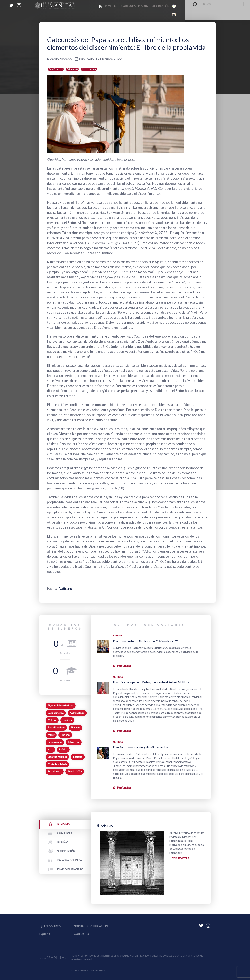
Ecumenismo (55, 742)
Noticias (118, 677)
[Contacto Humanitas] (174, 14)
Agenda (117, 636)
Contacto (81, 934)
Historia (65, 735)
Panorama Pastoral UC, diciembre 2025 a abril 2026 (146, 641)
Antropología (77, 713)
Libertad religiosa (57, 757)
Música (63, 750)
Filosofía (75, 728)
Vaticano (66, 588)
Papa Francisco (56, 69)
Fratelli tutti (55, 771)
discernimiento (89, 69)
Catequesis (72, 69)
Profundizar (124, 666)
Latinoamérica (56, 713)
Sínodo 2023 (75, 771)
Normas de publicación (91, 926)
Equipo (45, 934)
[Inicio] (101, 6)
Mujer (51, 735)
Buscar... (193, 2)
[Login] (174, 6)
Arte (50, 750)
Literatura (74, 742)
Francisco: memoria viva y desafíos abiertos (140, 747)
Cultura (52, 720)
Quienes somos (50, 926)
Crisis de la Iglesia (57, 764)
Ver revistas (181, 859)
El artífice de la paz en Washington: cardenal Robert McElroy (151, 682)
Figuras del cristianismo (61, 706)
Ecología (78, 757)
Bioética (67, 720)
